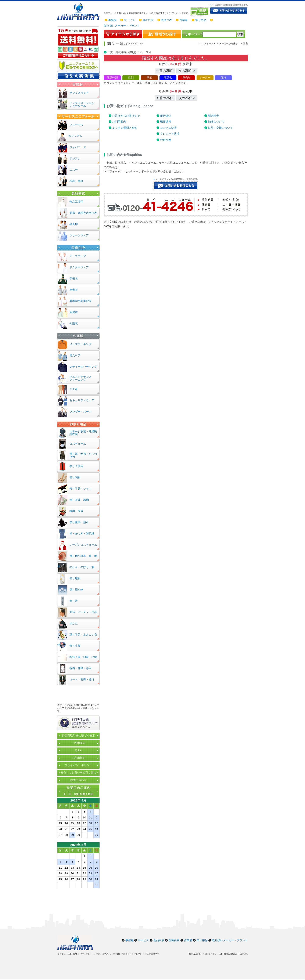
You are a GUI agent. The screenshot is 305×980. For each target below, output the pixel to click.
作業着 (184, 20)
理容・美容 (76, 181)
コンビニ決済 (168, 128)
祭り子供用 (76, 466)
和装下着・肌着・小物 (83, 657)
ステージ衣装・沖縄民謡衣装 (83, 433)
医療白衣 (166, 20)
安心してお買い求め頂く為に (78, 773)
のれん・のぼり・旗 (82, 567)
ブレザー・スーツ (80, 412)
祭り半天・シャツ (80, 489)
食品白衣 (148, 20)
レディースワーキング (83, 367)
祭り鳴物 (75, 477)
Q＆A (78, 750)
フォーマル (76, 125)
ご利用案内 (119, 122)
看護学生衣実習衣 (80, 301)
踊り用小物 (76, 590)
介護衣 (74, 323)
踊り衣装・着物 (79, 500)
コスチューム (78, 444)
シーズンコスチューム (83, 545)
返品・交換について (220, 128)
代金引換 (166, 140)
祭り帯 (74, 601)
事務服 (112, 20)
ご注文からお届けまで (126, 116)
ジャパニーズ (78, 147)
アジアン (75, 158)
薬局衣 (74, 312)
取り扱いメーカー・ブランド (122, 26)
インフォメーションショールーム (82, 104)
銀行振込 (166, 116)
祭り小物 (75, 646)
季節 (149, 78)
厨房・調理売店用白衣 (83, 213)
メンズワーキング (80, 344)
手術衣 (74, 279)
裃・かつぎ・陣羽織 (82, 534)
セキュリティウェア (82, 400)
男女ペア (75, 355)
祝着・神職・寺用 (80, 668)
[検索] (219, 34)
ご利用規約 (78, 758)
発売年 (186, 78)
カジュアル (75, 136)
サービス (129, 20)
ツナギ (74, 389)
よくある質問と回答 (125, 128)
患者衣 (74, 290)
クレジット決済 (170, 134)
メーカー (205, 78)
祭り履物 (75, 578)
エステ (74, 170)
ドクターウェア (79, 267)
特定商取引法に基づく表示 (78, 736)
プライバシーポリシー (78, 765)
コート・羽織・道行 (82, 679)
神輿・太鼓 (76, 511)
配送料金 (213, 116)
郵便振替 (166, 122)
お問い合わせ (78, 780)
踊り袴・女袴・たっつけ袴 (83, 455)
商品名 (168, 78)
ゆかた (74, 623)
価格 (223, 78)
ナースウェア (78, 256)
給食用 (74, 224)
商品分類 (112, 78)
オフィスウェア (79, 93)
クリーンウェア (79, 235)
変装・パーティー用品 (83, 612)
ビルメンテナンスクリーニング (80, 378)
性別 (131, 78)
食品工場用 (76, 202)
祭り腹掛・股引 (79, 522)
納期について (216, 122)
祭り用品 (201, 20)
